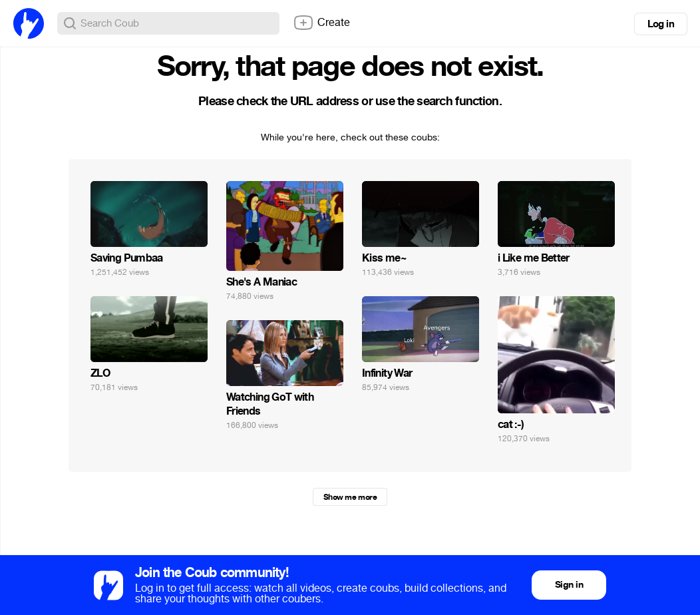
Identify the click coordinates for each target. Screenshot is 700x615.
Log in (661, 24)
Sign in (569, 585)
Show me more (350, 497)
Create (321, 23)
